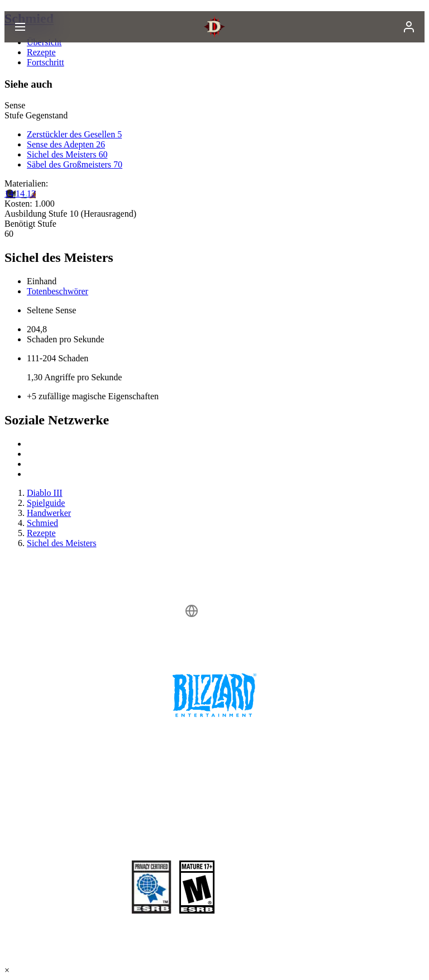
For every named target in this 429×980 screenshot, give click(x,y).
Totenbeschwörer (58, 291)
